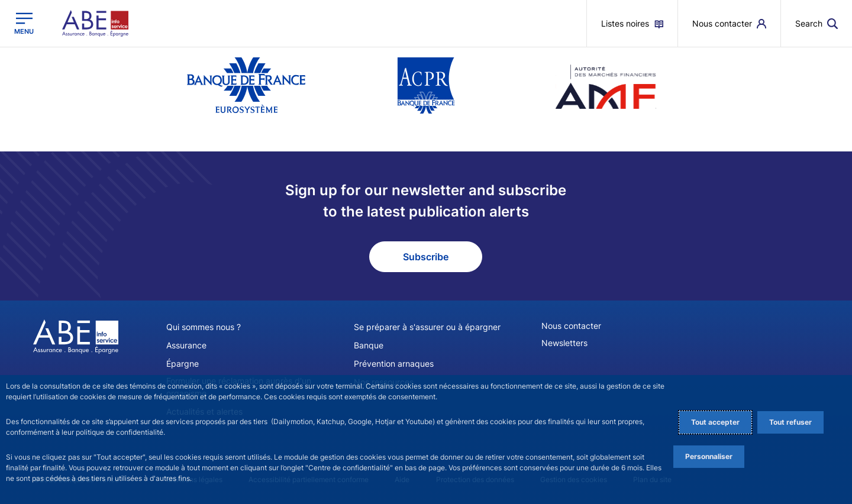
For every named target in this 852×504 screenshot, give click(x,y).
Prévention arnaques (394, 364)
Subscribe (426, 257)
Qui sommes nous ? (204, 327)
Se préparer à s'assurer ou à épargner (427, 327)
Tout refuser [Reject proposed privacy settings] (790, 422)
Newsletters (564, 343)
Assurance (186, 345)
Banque (369, 345)
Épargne (183, 364)
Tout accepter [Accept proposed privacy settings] (715, 422)
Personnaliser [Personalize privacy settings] (709, 456)
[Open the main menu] (24, 23)
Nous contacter (571, 326)
